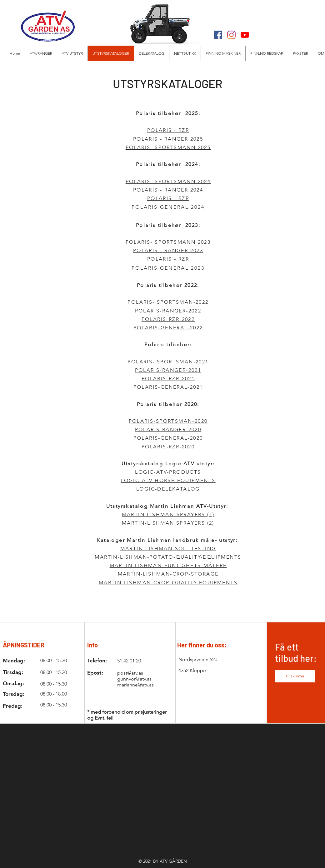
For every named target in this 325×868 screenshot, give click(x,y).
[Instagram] (231, 35)
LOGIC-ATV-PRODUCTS (168, 472)
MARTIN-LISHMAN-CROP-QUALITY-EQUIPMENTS (168, 583)
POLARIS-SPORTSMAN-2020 (168, 421)
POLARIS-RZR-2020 (168, 447)
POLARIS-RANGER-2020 (168, 429)
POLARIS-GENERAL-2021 (168, 387)
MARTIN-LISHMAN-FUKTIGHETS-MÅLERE (168, 565)
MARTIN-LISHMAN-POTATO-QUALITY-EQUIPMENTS (168, 557)
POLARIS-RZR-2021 (168, 379)
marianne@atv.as (135, 685)
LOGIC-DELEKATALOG (168, 489)
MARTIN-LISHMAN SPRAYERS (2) (168, 523)
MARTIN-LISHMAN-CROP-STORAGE (168, 574)
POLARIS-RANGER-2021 (168, 370)
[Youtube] (245, 35)
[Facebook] (218, 35)
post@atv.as (130, 673)
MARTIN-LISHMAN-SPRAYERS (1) (168, 514)
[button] (72, 53)
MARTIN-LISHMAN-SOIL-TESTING (168, 549)
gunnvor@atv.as (134, 679)
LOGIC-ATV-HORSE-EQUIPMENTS (168, 480)
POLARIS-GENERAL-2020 (168, 438)
